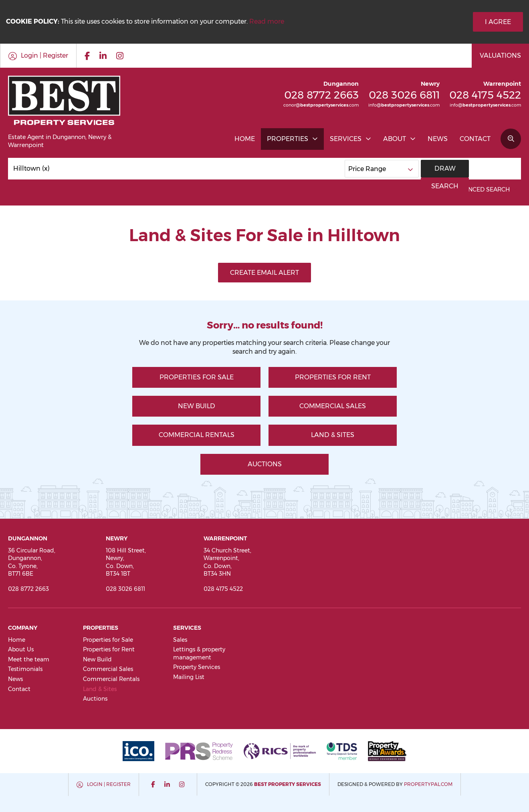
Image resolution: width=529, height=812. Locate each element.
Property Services (197, 667)
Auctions (265, 464)
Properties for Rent (333, 377)
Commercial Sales (333, 406)
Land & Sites (333, 435)
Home (245, 139)
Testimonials (25, 669)
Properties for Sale (197, 377)
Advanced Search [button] (486, 189)
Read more (267, 21)
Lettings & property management (199, 653)
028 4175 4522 (485, 95)
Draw (445, 168)
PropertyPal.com (428, 784)
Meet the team (29, 659)
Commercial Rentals (197, 435)
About (395, 139)
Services (346, 139)
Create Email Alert (264, 273)
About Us (21, 649)
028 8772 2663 (321, 95)
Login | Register (109, 784)
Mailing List (189, 677)
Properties (288, 139)
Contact (475, 139)
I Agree (498, 22)
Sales (180, 640)
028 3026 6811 (404, 95)
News (438, 139)
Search (495, 168)
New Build (197, 406)
